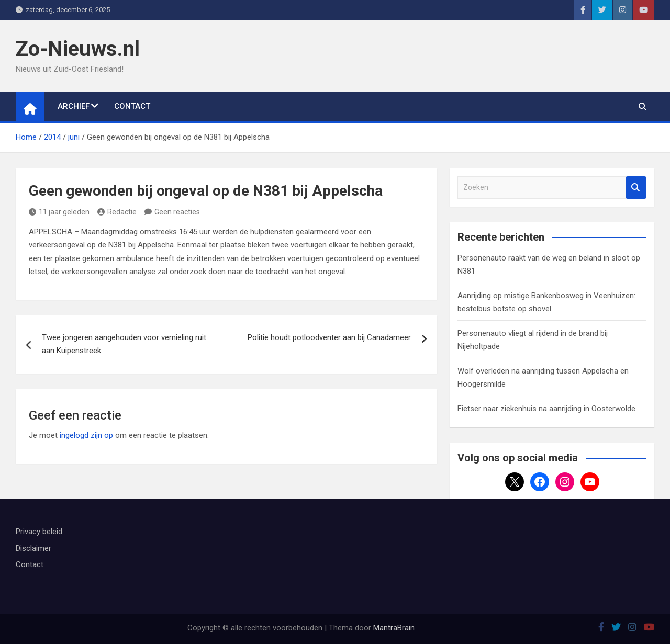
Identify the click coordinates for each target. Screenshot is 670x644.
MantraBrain (394, 628)
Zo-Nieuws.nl (78, 49)
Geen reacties (177, 212)
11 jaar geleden (59, 212)
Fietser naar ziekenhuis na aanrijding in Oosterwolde (546, 409)
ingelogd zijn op (86, 435)
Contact (132, 106)
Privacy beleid (39, 532)
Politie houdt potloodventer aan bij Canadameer (329, 337)
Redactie (117, 212)
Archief (74, 106)
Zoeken (636, 188)
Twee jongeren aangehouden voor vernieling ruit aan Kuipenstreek (124, 344)
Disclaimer (33, 548)
